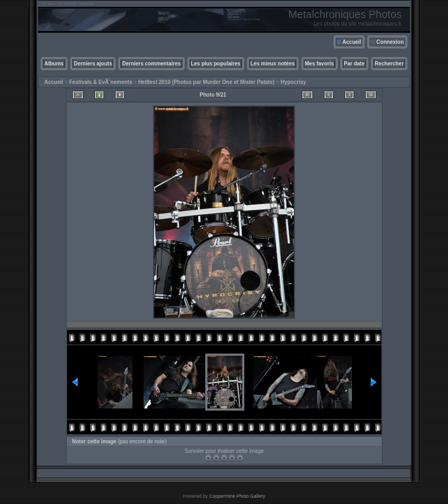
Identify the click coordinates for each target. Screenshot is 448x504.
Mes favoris (320, 64)
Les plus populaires (216, 64)
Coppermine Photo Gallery (237, 496)
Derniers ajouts (93, 64)
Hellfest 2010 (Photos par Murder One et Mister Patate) (206, 82)
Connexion (390, 42)
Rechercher (389, 64)
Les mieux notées (273, 64)
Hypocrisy (293, 82)
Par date (354, 64)
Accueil (352, 42)
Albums (54, 64)
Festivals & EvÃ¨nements (101, 82)
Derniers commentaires (151, 64)
